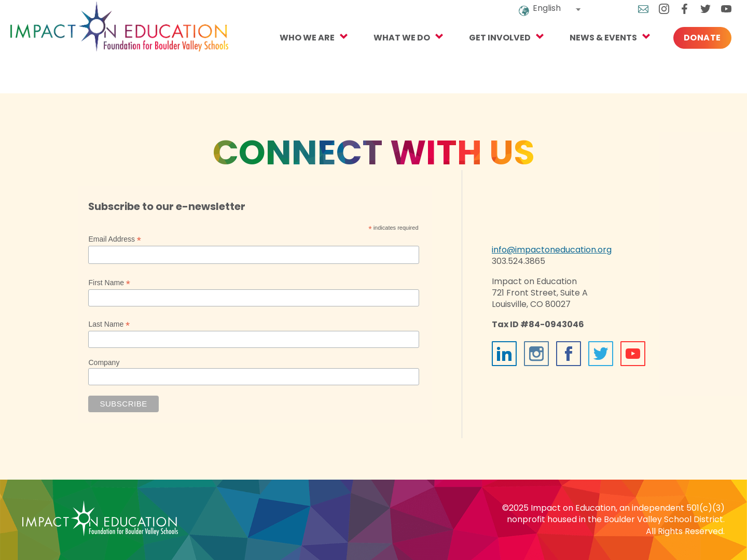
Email (631, 16)
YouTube (714, 16)
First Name (109, 283)
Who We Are (295, 58)
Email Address (115, 239)
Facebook (673, 16)
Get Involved (488, 58)
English (535, 15)
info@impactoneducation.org (552, 250)
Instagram (652, 16)
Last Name (109, 324)
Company (104, 362)
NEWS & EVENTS (591, 58)
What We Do (390, 58)
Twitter (694, 16)
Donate (690, 58)
